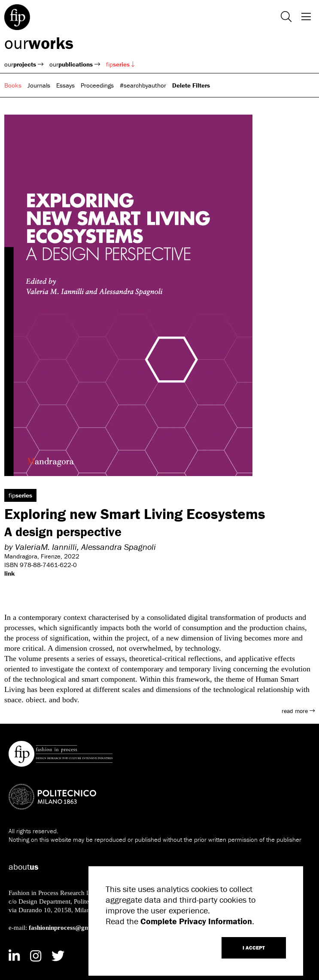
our (39, 43)
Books (13, 85)
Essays (65, 85)
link (9, 573)
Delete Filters (191, 85)
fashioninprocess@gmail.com (70, 927)
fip (120, 64)
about (23, 866)
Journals (39, 85)
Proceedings (97, 85)
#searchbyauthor (143, 85)
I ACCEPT (254, 948)
